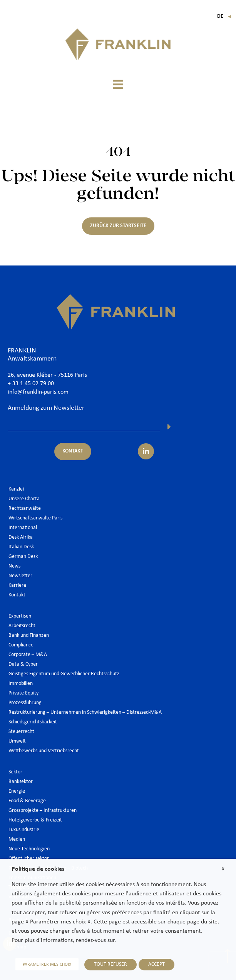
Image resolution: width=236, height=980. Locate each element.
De (224, 16)
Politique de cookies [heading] (38, 869)
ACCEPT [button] (156, 964)
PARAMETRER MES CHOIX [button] (47, 965)
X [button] (223, 869)
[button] (118, 84)
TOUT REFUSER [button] (110, 964)
